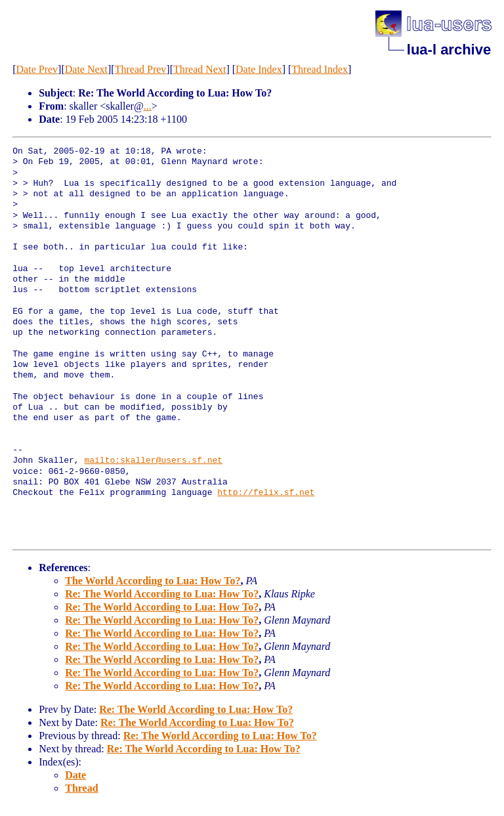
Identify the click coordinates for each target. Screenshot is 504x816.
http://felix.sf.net (266, 493)
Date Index (259, 69)
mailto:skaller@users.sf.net (153, 461)
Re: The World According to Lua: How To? (162, 594)
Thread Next (199, 69)
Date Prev (37, 69)
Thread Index (320, 69)
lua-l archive (449, 50)
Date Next (86, 69)
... (148, 106)
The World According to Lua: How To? (153, 581)
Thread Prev (141, 69)
